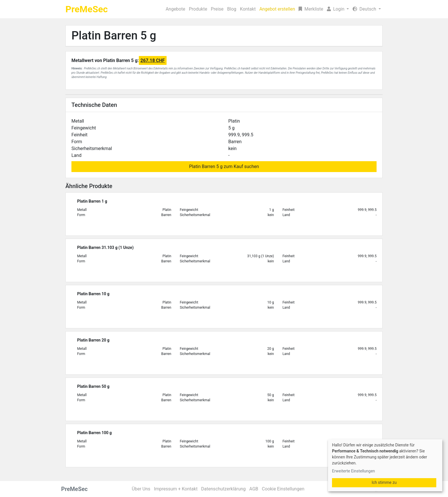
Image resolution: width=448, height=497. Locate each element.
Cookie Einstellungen (283, 489)
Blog (232, 9)
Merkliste (311, 9)
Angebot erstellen (277, 9)
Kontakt (248, 9)
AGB (254, 489)
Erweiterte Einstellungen (353, 471)
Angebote (176, 9)
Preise (217, 9)
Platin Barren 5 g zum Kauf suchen (224, 166)
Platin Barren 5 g (114, 36)
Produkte (198, 9)
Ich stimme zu (384, 482)
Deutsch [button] (365, 9)
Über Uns (141, 489)
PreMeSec (87, 9)
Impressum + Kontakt (176, 489)
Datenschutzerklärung (223, 489)
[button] (338, 9)
